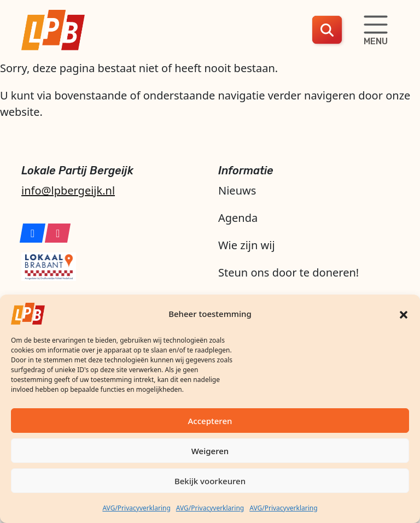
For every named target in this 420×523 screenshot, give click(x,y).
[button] (404, 314)
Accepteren (210, 421)
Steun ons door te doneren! (288, 272)
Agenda (238, 218)
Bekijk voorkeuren (210, 481)
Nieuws (237, 190)
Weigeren (210, 451)
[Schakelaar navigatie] (376, 30)
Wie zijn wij (247, 245)
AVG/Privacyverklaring (136, 508)
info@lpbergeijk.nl (68, 190)
